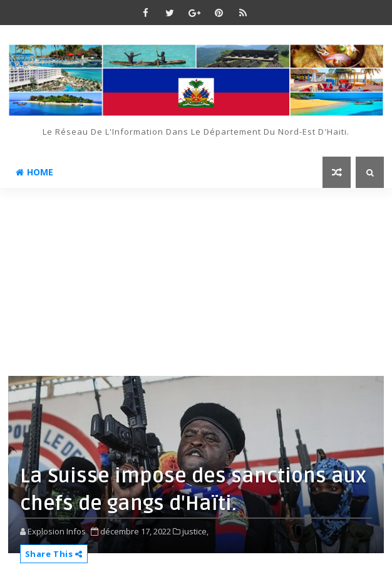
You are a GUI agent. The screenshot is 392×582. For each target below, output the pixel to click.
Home (34, 172)
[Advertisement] (196, 282)
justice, (195, 531)
